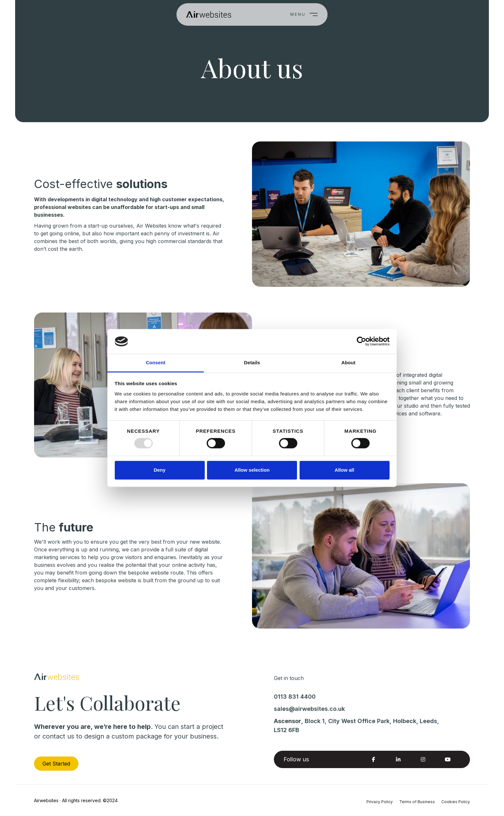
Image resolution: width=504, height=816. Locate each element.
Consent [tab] (156, 363)
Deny (160, 470)
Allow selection (252, 470)
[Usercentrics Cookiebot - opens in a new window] (361, 341)
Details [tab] (252, 363)
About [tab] (348, 363)
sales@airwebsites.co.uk (309, 709)
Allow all (344, 470)
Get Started (56, 764)
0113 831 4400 (295, 697)
